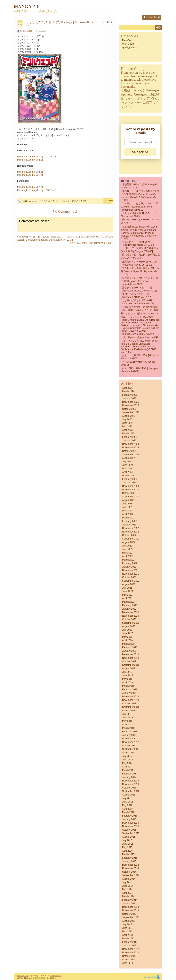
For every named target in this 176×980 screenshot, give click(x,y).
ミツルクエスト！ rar (54, 201)
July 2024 (127, 462)
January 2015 (129, 861)
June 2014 (128, 886)
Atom (32, 978)
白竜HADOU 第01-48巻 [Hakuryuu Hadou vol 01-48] (139, 370)
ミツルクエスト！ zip (76, 201)
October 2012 (129, 956)
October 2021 (129, 577)
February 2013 (130, 942)
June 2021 (128, 591)
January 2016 (129, 819)
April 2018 (127, 725)
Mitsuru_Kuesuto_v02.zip (30, 160)
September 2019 (131, 665)
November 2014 (130, 868)
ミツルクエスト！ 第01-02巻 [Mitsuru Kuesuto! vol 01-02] (69, 24)
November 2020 (130, 616)
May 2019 (127, 679)
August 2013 (129, 921)
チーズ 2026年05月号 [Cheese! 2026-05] (138, 363)
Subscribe (140, 152)
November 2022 (130, 532)
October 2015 (129, 830)
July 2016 (127, 798)
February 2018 (130, 732)
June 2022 (128, 549)
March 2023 (128, 518)
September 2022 (131, 539)
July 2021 (127, 588)
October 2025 (129, 409)
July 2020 (127, 630)
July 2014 (127, 882)
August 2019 (129, 668)
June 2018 (128, 718)
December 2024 (130, 444)
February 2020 (130, 647)
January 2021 (129, 609)
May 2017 (127, 763)
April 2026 (127, 388)
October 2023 (129, 493)
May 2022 (127, 553)
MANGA (42, 31)
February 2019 (130, 690)
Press (58, 976)
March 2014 (128, 896)
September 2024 (131, 455)
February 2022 (130, 563)
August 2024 (129, 458)
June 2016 (128, 802)
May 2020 (127, 637)
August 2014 (129, 879)
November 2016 (130, 784)
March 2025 (128, 433)
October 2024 (129, 451)
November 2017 (130, 742)
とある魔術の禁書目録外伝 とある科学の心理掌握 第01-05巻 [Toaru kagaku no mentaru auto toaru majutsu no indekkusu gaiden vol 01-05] (139, 233)
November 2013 (130, 910)
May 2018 (127, 721)
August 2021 (129, 584)
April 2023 (127, 514)
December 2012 (130, 949)
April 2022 (127, 556)
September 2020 (131, 623)
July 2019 (127, 672)
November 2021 (130, 574)
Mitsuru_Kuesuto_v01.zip (30, 175)
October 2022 (129, 535)
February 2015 (130, 858)
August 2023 (129, 500)
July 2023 (127, 504)
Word (53, 976)
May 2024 (127, 469)
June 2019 (128, 675)
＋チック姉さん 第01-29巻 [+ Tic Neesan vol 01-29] (139, 215)
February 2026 (130, 395)
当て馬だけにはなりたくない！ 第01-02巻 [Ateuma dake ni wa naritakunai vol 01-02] (139, 207)
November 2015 (130, 826)
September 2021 (131, 581)
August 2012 (129, 960)
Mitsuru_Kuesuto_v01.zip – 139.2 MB (37, 157)
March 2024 (128, 476)
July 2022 (127, 546)
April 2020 (127, 640)
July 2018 (127, 714)
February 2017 (130, 774)
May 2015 (127, 847)
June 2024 (128, 465)
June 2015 (128, 844)
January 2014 (129, 903)
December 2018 (130, 697)
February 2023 (130, 521)
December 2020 (130, 612)
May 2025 (127, 426)
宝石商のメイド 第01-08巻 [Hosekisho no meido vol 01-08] (138, 243)
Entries (20, 978)
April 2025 (127, 430)
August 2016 (129, 795)
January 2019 (129, 693)
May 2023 (127, 511)
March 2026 (128, 391)
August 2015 (129, 837)
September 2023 (131, 497)
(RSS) (26, 978)
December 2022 (130, 528)
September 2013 (131, 917)
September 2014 (131, 875)
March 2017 (128, 770)
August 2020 (129, 626)
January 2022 (129, 567)
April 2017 (127, 767)
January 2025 (129, 441)
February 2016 (130, 816)
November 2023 (130, 490)
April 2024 (127, 472)
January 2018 (129, 735)
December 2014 (130, 865)
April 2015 (127, 851)
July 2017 (127, 756)
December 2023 (130, 486)
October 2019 (129, 661)
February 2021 (130, 605)
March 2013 (128, 939)
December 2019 (130, 654)
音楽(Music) (128, 44)
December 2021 (130, 570)
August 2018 (129, 711)
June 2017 (128, 760)
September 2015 (131, 833)
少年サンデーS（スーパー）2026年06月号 (140, 221)
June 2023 (128, 507)
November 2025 (130, 405)
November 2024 (130, 448)
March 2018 (128, 728)
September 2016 (131, 791)
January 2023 (129, 525)
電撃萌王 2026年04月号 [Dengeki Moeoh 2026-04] (139, 186)
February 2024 (130, 479)
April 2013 (127, 935)
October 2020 (129, 619)
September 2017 (131, 749)
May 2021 (127, 595)
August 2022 (129, 542)
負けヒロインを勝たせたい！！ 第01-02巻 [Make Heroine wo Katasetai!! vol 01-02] (139, 281)
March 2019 (128, 686)
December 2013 (130, 907)
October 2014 (129, 872)
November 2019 (130, 658)
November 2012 (130, 953)
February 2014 (130, 900)
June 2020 (128, 633)
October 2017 (129, 746)
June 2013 (128, 928)
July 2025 (127, 419)
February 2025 (130, 437)
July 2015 (127, 840)
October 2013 (129, 914)
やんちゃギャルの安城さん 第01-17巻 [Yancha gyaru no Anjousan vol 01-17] (140, 271)
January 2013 (129, 946)
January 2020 (129, 651)
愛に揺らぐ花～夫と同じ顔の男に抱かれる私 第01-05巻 (140, 256)
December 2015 (130, 823)
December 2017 (130, 739)
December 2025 (130, 402)
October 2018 (129, 704)
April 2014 (127, 893)
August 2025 (129, 416)
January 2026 (129, 398)
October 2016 (129, 788)
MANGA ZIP (23, 976)
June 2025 (128, 423)
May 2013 (127, 931)
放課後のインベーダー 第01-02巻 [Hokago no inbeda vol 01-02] (139, 263)
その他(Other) (129, 48)
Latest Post (152, 17)
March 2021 (128, 602)
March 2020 (128, 644)
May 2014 (127, 889)
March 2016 (128, 812)
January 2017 (129, 777)
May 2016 (127, 805)
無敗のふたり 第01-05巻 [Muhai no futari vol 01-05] (140, 357)
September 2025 (131, 412)
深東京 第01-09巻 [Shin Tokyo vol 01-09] (90, 243)
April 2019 (127, 682)
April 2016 (127, 809)
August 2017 (129, 753)
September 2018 (131, 707)
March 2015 (128, 854)
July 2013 (127, 924)
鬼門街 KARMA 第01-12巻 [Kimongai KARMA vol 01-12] (136, 296)
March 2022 (128, 560)
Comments (44, 978)
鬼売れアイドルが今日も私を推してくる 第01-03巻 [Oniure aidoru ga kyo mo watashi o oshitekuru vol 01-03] (140, 196)
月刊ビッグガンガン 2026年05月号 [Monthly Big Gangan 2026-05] (140, 250)
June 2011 (128, 963)
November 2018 (130, 700)
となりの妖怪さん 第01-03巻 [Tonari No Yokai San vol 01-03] (137, 302)
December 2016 (130, 781)
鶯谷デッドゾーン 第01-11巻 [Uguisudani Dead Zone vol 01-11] (139, 289)
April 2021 (127, 598)
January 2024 (129, 483)
